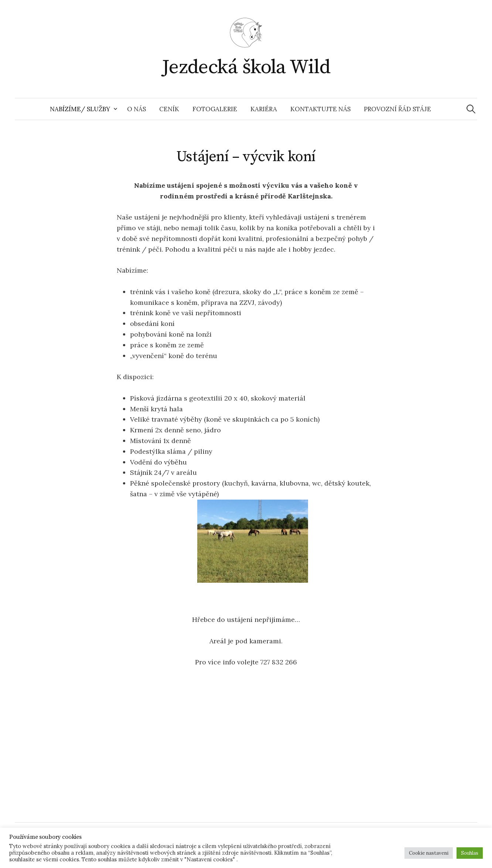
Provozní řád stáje (397, 109)
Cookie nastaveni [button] (429, 853)
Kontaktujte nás (320, 109)
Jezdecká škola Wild (246, 67)
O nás (136, 109)
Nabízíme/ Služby (80, 109)
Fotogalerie (215, 109)
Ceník (169, 109)
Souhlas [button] (470, 853)
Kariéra (264, 109)
